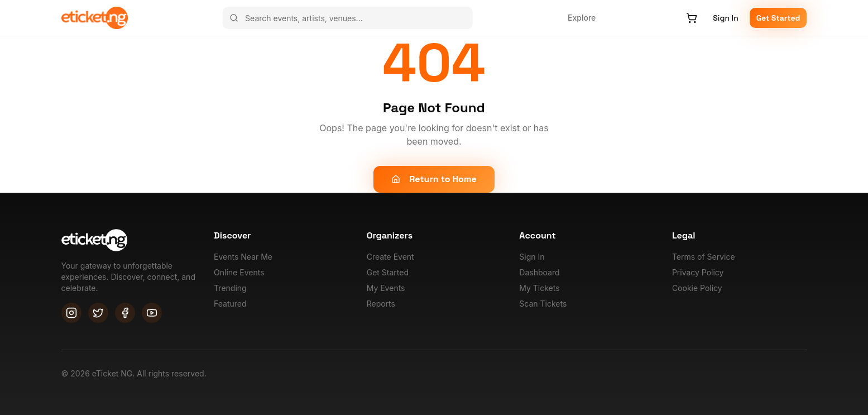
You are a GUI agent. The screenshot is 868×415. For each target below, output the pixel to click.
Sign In (725, 18)
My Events (386, 288)
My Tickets (539, 288)
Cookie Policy (697, 288)
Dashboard (539, 272)
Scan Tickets (543, 304)
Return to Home (434, 179)
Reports (381, 304)
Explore (582, 18)
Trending (230, 288)
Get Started (778, 18)
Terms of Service (704, 257)
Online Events (239, 272)
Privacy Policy (698, 272)
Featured (230, 304)
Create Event (390, 257)
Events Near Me (243, 257)
